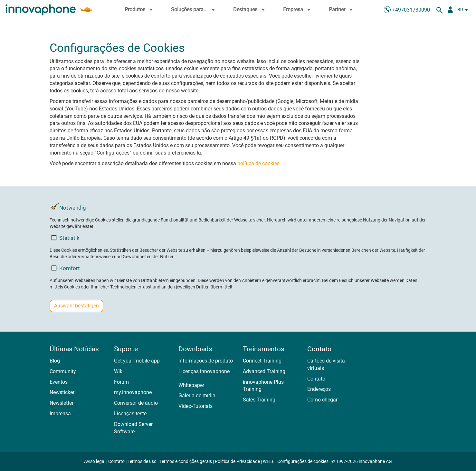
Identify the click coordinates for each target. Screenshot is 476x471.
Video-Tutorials (195, 406)
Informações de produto (206, 361)
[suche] (441, 10)
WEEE (269, 461)
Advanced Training (264, 371)
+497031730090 (411, 10)
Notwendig (69, 207)
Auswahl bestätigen (76, 306)
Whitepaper (191, 385)
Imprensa (60, 414)
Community (63, 371)
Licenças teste (130, 414)
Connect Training (262, 361)
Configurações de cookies (303, 461)
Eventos (59, 382)
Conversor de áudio (136, 403)
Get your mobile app (137, 361)
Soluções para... (194, 10)
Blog (55, 361)
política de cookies (258, 163)
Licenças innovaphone (204, 371)
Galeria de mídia (197, 396)
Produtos (139, 10)
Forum (121, 382)
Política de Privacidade (237, 461)
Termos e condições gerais (186, 461)
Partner (342, 10)
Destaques (250, 10)
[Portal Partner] (450, 10)
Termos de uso (142, 461)
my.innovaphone (133, 392)
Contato (316, 379)
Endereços (319, 389)
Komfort (66, 268)
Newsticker (62, 392)
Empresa (298, 10)
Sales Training (259, 400)
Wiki (119, 371)
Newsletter (62, 403)
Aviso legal (95, 461)
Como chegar (322, 400)
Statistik (65, 238)
